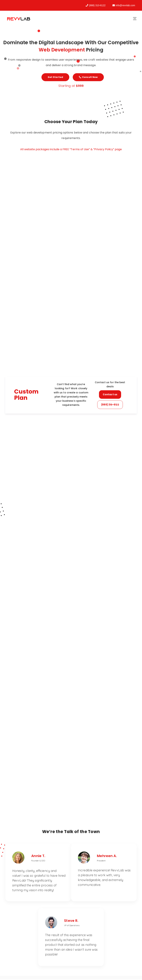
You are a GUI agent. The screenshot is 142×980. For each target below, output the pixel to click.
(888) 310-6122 (96, 5)
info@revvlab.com (124, 5)
